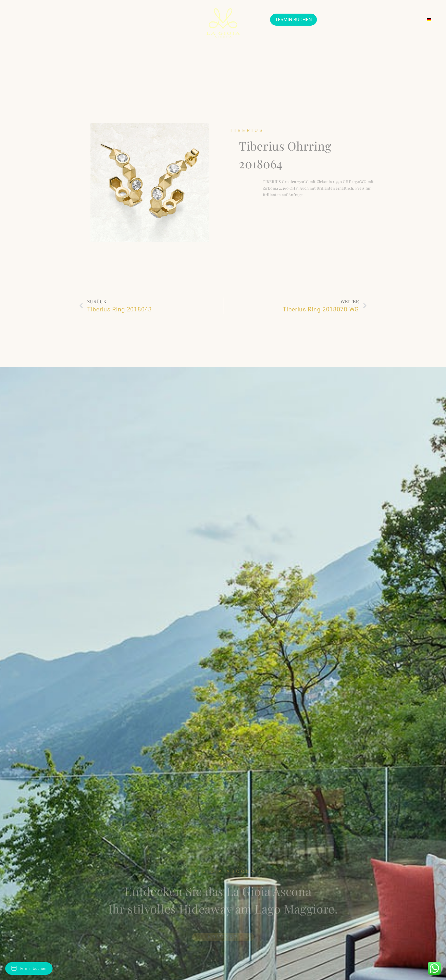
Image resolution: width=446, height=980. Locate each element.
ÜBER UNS (22, 19)
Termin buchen (29, 968)
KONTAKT (411, 19)
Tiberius (264, 130)
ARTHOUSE (334, 20)
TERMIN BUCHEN (293, 19)
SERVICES (386, 19)
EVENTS (362, 19)
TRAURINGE (87, 19)
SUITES (159, 19)
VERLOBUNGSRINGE (125, 19)
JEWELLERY (54, 20)
